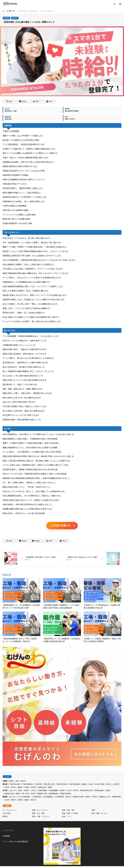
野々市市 (26, 794)
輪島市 (18, 794)
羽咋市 (76, 791)
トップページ (8, 831)
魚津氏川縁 (42, 788)
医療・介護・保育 (68, 811)
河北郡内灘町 (42, 791)
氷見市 (7, 788)
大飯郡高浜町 (116, 797)
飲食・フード (67, 817)
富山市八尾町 (100, 785)
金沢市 (33, 794)
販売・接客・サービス (100, 814)
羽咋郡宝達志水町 (86, 791)
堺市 (17, 782)
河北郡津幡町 (53, 791)
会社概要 (6, 836)
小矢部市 (116, 785)
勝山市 (68, 797)
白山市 (69, 791)
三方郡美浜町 (37, 797)
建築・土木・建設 (39, 814)
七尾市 (20, 791)
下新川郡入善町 (15, 785)
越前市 (27, 800)
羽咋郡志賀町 (99, 791)
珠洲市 (62, 791)
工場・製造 (7, 814)
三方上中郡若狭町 (24, 797)
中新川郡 (38, 785)
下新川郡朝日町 (28, 785)
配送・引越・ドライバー (41, 817)
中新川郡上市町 (49, 785)
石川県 (5, 791)
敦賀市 (14, 800)
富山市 (91, 785)
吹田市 (12, 782)
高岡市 (27, 788)
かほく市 (12, 791)
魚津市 (34, 788)
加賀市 (26, 791)
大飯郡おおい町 (104, 797)
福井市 (20, 800)
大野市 (94, 797)
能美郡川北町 (9, 794)
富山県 (7, 18)
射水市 (15, 18)
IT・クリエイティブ (10, 811)
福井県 (5, 797)
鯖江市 (34, 800)
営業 (93, 811)
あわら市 (12, 797)
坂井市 (88, 797)
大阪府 (5, 782)
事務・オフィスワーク (40, 811)
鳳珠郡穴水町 (42, 794)
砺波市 (20, 788)
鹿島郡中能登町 (66, 794)
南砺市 (84, 785)
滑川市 (14, 788)
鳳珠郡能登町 (53, 794)
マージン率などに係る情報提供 (15, 842)
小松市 (33, 791)
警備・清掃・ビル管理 (70, 814)
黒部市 (50, 788)
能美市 (108, 791)
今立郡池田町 (59, 797)
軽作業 (5, 817)
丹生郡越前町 (48, 797)
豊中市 (23, 782)
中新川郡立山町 (62, 785)
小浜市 (7, 800)
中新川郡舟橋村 (75, 785)
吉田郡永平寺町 (78, 797)
